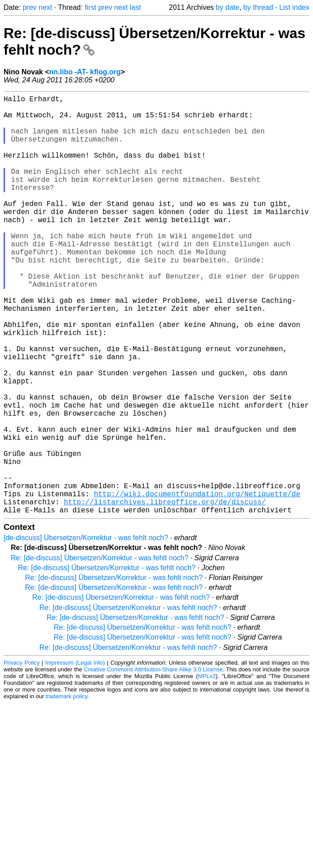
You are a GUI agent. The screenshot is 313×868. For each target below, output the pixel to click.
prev (30, 7)
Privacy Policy (22, 756)
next (45, 7)
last (135, 7)
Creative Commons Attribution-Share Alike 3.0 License (153, 763)
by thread (258, 7)
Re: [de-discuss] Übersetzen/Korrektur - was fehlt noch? (100, 651)
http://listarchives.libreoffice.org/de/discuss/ (165, 593)
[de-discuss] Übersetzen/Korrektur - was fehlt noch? (86, 631)
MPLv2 (207, 769)
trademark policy (66, 789)
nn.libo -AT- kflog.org (85, 72)
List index (294, 7)
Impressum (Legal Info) (75, 756)
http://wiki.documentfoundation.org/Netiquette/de (197, 583)
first (90, 7)
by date (227, 7)
